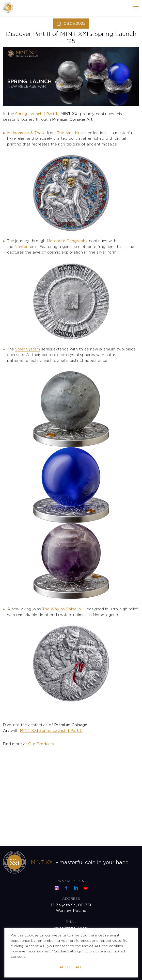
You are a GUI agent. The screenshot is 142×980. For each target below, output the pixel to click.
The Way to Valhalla (61, 609)
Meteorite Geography (67, 241)
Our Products (41, 744)
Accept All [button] (71, 967)
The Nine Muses (72, 133)
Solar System (28, 349)
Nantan (21, 247)
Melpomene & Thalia (26, 133)
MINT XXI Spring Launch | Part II (51, 731)
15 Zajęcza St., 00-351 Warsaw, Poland (71, 908)
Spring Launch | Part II (37, 114)
